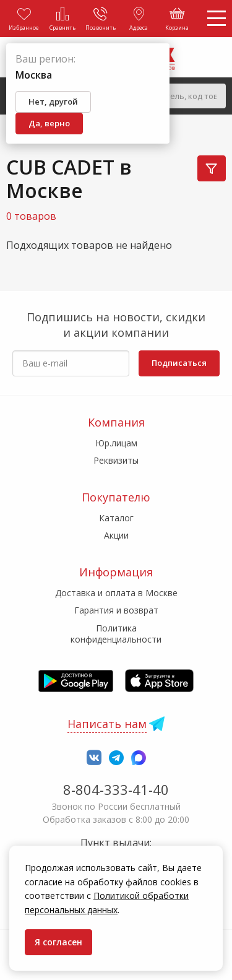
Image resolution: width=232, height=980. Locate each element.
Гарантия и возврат (116, 610)
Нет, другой (53, 102)
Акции (116, 535)
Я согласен (58, 942)
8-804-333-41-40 (116, 789)
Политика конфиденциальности (116, 634)
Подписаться (179, 363)
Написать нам (107, 724)
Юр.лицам (116, 443)
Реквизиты (116, 460)
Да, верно (49, 123)
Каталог (116, 518)
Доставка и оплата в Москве (116, 593)
